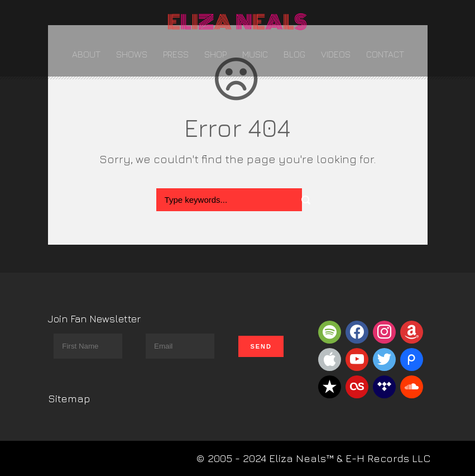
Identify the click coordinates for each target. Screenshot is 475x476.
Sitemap (69, 398)
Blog (294, 54)
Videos (336, 54)
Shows (132, 54)
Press (176, 54)
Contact (385, 54)
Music (255, 54)
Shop (215, 54)
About (86, 54)
